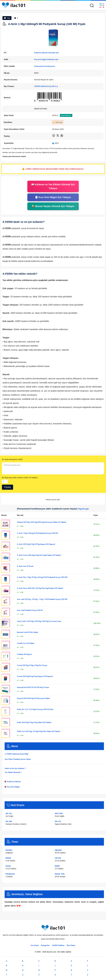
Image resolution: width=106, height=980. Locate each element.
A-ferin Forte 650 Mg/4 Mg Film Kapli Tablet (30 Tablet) (39, 555)
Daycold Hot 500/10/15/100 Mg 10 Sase (33, 687)
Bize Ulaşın (71, 945)
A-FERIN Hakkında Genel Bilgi (16, 754)
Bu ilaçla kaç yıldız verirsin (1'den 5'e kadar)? (20, 478)
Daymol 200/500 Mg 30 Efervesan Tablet (33, 698)
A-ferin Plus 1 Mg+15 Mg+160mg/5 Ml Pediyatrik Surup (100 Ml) (42, 577)
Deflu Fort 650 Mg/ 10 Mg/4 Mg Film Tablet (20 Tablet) (39, 731)
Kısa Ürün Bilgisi (12, 787)
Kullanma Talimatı (13, 782)
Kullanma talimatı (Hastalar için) (47, 53)
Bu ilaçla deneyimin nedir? (12, 459)
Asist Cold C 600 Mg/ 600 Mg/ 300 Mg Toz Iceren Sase (39, 621)
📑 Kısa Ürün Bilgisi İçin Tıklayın (53, 197)
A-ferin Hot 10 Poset (25, 566)
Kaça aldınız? (66, 115)
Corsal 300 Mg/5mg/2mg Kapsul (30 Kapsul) (35, 676)
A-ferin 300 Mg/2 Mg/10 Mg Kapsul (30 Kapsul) (36, 544)
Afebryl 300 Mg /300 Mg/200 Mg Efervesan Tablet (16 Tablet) (42, 522)
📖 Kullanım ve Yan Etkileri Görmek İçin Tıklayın (53, 186)
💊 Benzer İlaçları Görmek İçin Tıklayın (53, 206)
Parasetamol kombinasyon (45, 66)
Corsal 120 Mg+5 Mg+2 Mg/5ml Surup (32, 665)
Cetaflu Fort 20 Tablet (26, 643)
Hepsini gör (83, 509)
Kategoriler (45, 945)
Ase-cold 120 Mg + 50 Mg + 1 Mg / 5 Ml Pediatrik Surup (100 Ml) (42, 599)
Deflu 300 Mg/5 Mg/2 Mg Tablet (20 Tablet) (34, 722)
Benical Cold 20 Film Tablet (28, 632)
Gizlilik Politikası (58, 945)
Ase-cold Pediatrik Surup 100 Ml (30, 610)
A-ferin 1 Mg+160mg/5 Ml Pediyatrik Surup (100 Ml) (37, 533)
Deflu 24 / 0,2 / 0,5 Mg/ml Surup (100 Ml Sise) (35, 709)
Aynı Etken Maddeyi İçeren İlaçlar (18, 759)
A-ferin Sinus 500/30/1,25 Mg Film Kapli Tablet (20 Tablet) (40, 588)
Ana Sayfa (35, 945)
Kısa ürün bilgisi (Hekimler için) (46, 59)
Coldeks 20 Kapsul (24, 654)
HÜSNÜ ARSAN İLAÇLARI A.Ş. (46, 86)
